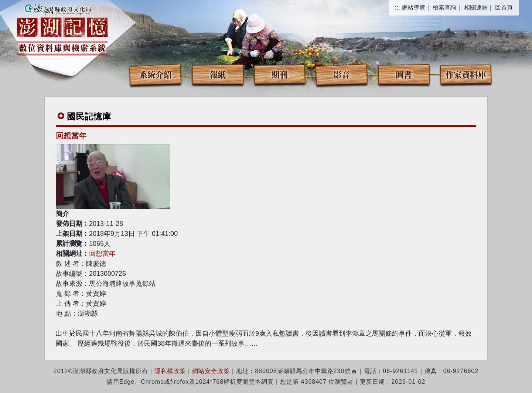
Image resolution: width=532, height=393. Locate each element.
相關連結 (476, 8)
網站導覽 (413, 8)
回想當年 (102, 254)
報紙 (218, 74)
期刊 (280, 74)
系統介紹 (156, 74)
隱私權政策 (170, 371)
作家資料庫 (466, 74)
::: (397, 8)
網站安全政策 (211, 371)
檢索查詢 (444, 8)
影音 (342, 74)
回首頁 (504, 8)
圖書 (404, 74)
